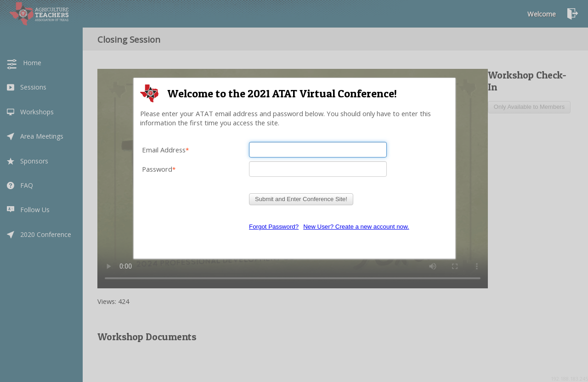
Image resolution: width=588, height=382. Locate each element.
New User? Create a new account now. (356, 227)
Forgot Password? (274, 227)
